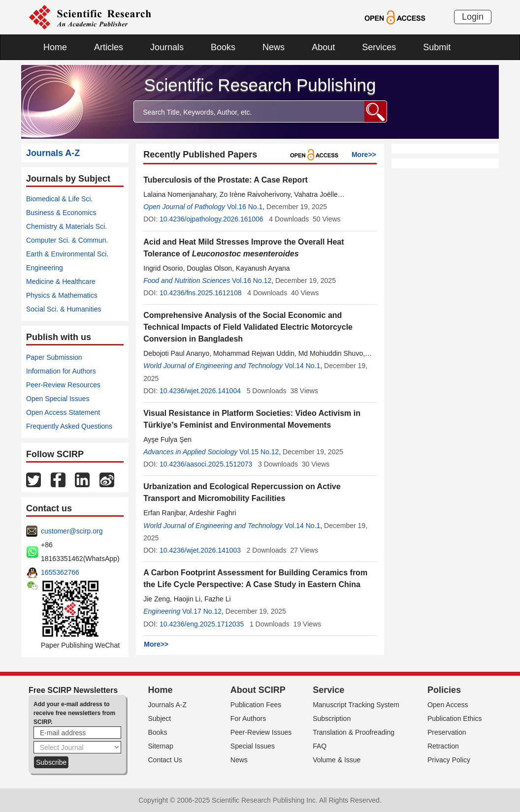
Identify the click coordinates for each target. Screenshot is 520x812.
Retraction (443, 746)
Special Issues (253, 746)
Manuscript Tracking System (356, 705)
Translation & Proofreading (354, 732)
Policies (444, 690)
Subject (160, 718)
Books (223, 47)
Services (379, 47)
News (274, 47)
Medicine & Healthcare (61, 281)
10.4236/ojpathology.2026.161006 (211, 219)
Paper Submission (54, 357)
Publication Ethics (455, 718)
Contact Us (165, 760)
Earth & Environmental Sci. (67, 254)
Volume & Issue (337, 760)
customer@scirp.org (72, 531)
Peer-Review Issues (261, 732)
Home (55, 47)
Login (473, 17)
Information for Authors (61, 371)
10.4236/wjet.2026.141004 (200, 391)
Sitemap (161, 746)
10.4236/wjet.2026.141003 (200, 550)
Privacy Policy (449, 760)
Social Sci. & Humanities (64, 309)
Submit (437, 47)
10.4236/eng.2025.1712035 (202, 624)
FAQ (320, 746)
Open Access (448, 705)
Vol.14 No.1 (302, 366)
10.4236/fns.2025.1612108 (201, 293)
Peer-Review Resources (63, 385)
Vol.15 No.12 (259, 452)
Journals (167, 47)
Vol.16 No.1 (245, 207)
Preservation (447, 732)
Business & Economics (61, 213)
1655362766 (60, 572)
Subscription (332, 718)
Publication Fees (256, 705)
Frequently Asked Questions (69, 426)
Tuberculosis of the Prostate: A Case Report (226, 180)
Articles (109, 47)
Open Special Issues (58, 399)
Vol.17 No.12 (202, 611)
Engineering (45, 268)
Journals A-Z (168, 705)
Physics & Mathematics (62, 295)
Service (328, 690)
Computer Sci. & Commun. (67, 240)
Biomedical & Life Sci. (59, 199)
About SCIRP (258, 690)
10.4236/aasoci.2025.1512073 (206, 464)
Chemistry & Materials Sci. (66, 226)
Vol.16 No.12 (252, 281)
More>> (364, 155)
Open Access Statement (63, 412)
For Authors (248, 718)
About (323, 47)
